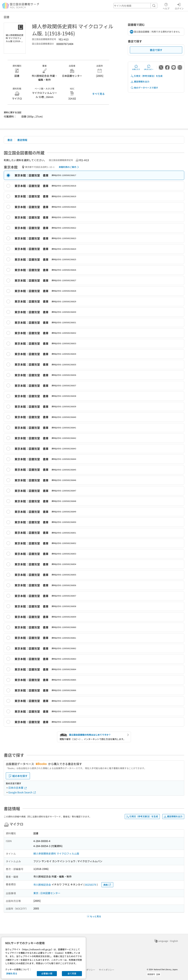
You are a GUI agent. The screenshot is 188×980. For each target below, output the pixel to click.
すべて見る (98, 94)
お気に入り (136, 67)
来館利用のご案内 (69, 167)
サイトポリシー (107, 970)
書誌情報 (22, 140)
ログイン (179, 6)
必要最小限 (47, 973)
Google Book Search (22, 792)
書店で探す (156, 50)
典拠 (107, 885)
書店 (10, 140)
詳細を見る (12, 973)
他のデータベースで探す (144, 88)
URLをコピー (149, 67)
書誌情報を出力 (140, 82)
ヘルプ (166, 6)
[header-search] (135, 6)
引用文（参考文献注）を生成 (146, 76)
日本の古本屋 (18, 788)
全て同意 (72, 973)
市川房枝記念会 (42, 885)
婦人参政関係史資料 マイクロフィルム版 (56, 853)
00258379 (91, 885)
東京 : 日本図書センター (47, 893)
